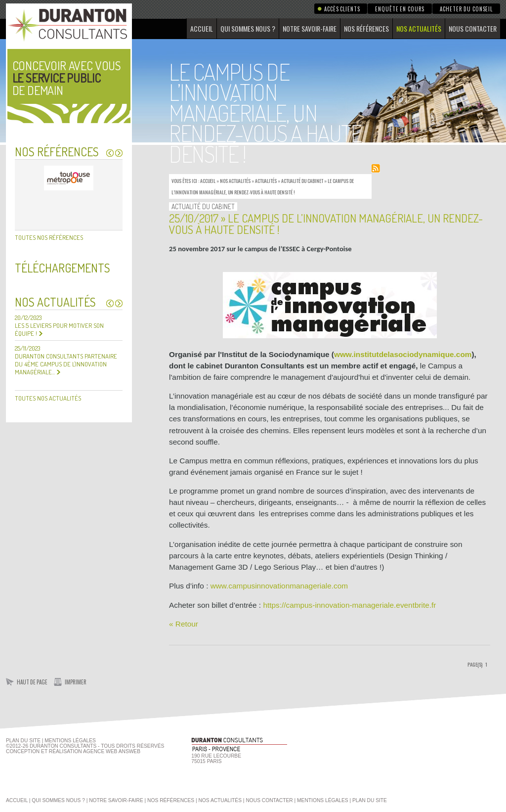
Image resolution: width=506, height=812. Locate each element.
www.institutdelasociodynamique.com (403, 354)
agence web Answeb (112, 751)
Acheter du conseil (466, 9)
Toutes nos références (49, 237)
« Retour (184, 624)
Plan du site (23, 741)
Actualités (266, 181)
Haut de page (32, 682)
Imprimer (76, 682)
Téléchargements (63, 268)
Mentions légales (323, 800)
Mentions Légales (70, 741)
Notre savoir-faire (310, 28)
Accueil (202, 28)
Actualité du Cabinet (302, 181)
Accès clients (342, 9)
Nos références (366, 28)
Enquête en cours (400, 9)
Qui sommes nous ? (248, 28)
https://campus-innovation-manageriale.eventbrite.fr (349, 605)
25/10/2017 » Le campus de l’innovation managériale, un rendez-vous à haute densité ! (326, 224)
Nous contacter (473, 28)
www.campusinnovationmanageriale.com (279, 586)
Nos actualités (419, 28)
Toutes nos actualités (48, 398)
